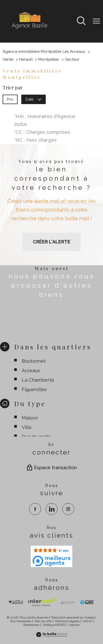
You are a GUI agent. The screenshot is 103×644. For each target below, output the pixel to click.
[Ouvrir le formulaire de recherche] (81, 21)
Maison (30, 418)
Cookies (74, 625)
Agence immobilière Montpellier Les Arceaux (44, 52)
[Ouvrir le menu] (96, 21)
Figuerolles (34, 389)
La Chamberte (38, 380)
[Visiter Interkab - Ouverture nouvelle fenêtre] (42, 602)
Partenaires (31, 625)
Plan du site (43, 621)
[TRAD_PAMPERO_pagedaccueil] (29, 29)
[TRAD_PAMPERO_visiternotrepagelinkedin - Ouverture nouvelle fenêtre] (52, 509)
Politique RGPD (54, 625)
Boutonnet (34, 361)
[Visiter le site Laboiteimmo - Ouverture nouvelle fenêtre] (51, 635)
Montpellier (49, 59)
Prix (10, 99)
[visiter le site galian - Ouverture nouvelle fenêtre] (68, 602)
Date (34, 99)
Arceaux (31, 370)
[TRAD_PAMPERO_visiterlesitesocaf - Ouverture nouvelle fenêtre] (16, 602)
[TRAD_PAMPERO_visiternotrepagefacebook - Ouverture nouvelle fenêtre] (35, 509)
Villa (27, 427)
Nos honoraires (21, 621)
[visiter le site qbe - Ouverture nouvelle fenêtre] (87, 602)
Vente (8, 59)
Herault (26, 59)
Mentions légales (67, 621)
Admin (88, 621)
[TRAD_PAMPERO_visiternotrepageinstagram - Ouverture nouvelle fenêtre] (68, 509)
